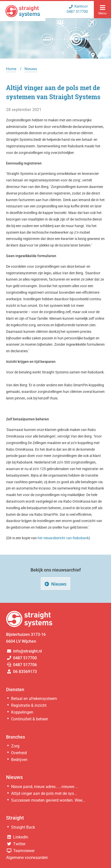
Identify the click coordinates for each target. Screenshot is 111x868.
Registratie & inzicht (29, 705)
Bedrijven (19, 760)
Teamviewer (20, 851)
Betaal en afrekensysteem (34, 699)
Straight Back (23, 827)
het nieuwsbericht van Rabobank (63, 538)
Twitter (16, 844)
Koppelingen (22, 712)
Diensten (15, 689)
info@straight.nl (24, 651)
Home (11, 69)
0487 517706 (21, 665)
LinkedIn (17, 837)
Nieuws (31, 69)
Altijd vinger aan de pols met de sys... (44, 793)
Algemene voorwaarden (27, 858)
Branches (16, 737)
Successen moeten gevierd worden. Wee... (48, 800)
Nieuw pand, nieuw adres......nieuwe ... (45, 787)
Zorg (15, 746)
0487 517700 (21, 658)
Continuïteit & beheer (30, 719)
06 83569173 (21, 672)
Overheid (19, 753)
